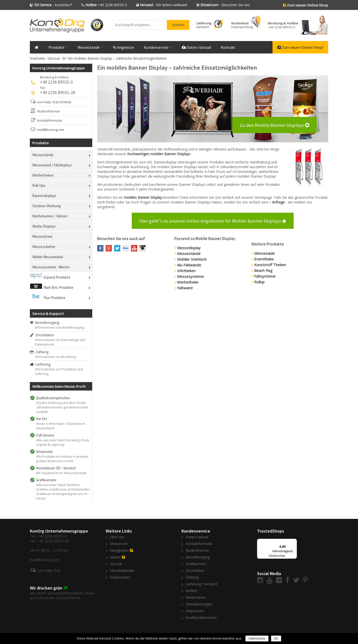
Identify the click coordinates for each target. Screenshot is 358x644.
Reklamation (196, 597)
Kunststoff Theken (270, 265)
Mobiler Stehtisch (192, 259)
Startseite (38, 58)
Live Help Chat (48, 102)
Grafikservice (196, 564)
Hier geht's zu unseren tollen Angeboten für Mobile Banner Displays (213, 221)
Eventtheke (264, 259)
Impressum (195, 611)
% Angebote (123, 47)
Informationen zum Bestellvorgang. (60, 327)
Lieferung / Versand (201, 584)
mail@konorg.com (51, 130)
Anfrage (279, 202)
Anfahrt (192, 591)
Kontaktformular (50, 120)
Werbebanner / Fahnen (50, 216)
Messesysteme (190, 276)
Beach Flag (263, 270)
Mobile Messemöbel (48, 257)
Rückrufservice (49, 111)
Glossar (54, 58)
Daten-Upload (196, 47)
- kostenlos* (53, 5)
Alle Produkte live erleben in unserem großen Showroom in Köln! (62, 459)
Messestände (90, 47)
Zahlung (39, 352)
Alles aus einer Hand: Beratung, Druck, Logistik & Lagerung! (63, 442)
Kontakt (228, 47)
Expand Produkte (57, 277)
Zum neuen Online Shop (308, 5)
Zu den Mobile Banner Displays (272, 125)
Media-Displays (44, 226)
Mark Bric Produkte (58, 287)
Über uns (117, 537)
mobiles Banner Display (143, 197)
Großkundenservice (201, 618)
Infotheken (186, 271)
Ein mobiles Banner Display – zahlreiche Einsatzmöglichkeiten (117, 58)
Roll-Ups (39, 185)
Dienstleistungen (199, 604)
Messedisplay (189, 248)
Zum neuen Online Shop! (300, 47)
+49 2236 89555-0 (106, 5)
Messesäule (264, 253)
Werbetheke (188, 282)
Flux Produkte (54, 298)
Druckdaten (42, 335)
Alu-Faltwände (189, 265)
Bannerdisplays (44, 196)
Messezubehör (44, 247)
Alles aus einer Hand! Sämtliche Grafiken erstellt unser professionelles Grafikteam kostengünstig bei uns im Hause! (63, 492)
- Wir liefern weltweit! (164, 5)
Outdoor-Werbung (47, 206)
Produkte (58, 47)
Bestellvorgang (45, 322)
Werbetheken (43, 175)
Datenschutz (120, 577)
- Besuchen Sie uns (225, 5)
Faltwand (185, 288)
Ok (276, 639)
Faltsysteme (265, 276)
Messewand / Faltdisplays (52, 165)
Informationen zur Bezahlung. (56, 357)
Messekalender (122, 570)
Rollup (259, 282)
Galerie (115, 557)
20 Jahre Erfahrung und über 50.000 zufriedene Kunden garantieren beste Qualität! (62, 407)
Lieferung (40, 364)
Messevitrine (42, 236)
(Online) (65, 102)
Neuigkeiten (119, 550)
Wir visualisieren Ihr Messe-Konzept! (61, 473)
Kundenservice (158, 47)
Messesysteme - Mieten (51, 267)
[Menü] (294, 542)
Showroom (119, 544)
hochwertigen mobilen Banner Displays (159, 154)
